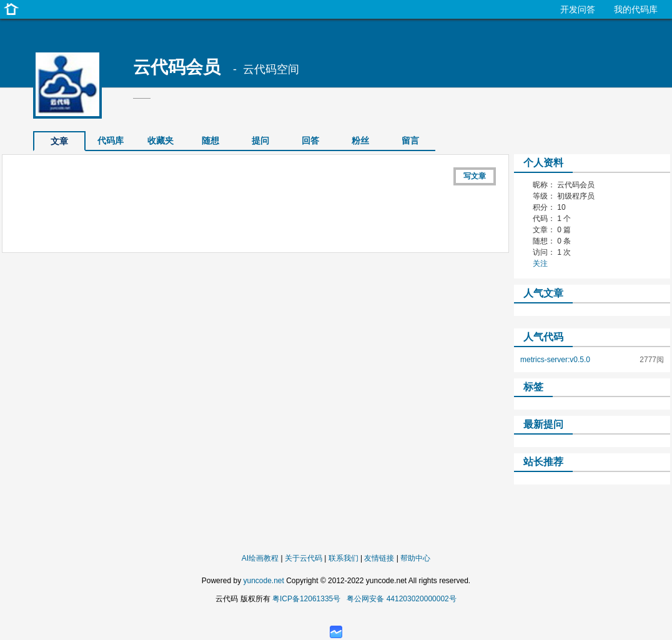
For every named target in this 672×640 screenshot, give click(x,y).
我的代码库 (636, 9)
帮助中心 (415, 558)
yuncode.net (263, 581)
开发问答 (578, 9)
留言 (410, 140)
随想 (210, 140)
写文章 (475, 176)
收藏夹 (161, 140)
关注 (540, 263)
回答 (310, 140)
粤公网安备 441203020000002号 (401, 599)
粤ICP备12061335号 (306, 599)
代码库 (111, 140)
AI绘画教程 (260, 558)
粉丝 (360, 140)
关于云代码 (304, 558)
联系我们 (343, 558)
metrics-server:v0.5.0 (555, 360)
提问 (260, 140)
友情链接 (379, 558)
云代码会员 (177, 67)
